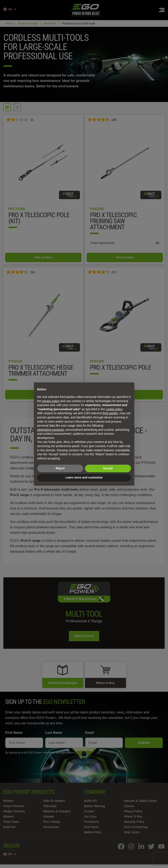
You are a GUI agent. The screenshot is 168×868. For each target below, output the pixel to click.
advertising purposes (51, 430)
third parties (110, 413)
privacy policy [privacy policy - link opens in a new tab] (51, 401)
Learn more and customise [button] (84, 477)
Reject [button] (60, 468)
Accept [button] (108, 468)
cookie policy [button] (114, 409)
